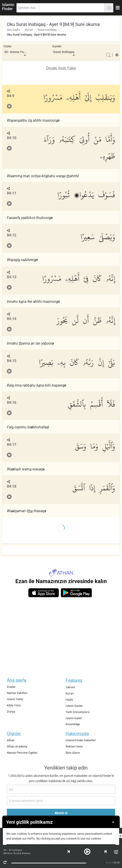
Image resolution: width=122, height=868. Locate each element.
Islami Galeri (74, 718)
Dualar (11, 687)
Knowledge (73, 724)
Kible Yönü (14, 705)
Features (74, 680)
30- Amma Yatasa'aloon (16, 52)
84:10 (12, 138)
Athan (11, 740)
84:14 (12, 319)
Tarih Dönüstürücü (78, 712)
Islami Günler (74, 706)
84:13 (12, 277)
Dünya (11, 712)
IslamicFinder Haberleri (81, 740)
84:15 (12, 361)
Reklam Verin (74, 746)
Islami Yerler (15, 699)
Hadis (69, 700)
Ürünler (14, 734)
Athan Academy (17, 746)
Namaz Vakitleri (17, 693)
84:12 (12, 235)
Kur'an (29, 30)
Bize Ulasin (73, 753)
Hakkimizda (77, 734)
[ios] (44, 593)
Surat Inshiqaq (47, 30)
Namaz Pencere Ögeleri (22, 753)
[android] (76, 593)
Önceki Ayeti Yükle (61, 68)
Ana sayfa (13, 30)
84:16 (12, 403)
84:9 (11, 96)
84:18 (12, 486)
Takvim (70, 687)
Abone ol (61, 813)
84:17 (12, 445)
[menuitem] (15, 52)
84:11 (12, 193)
